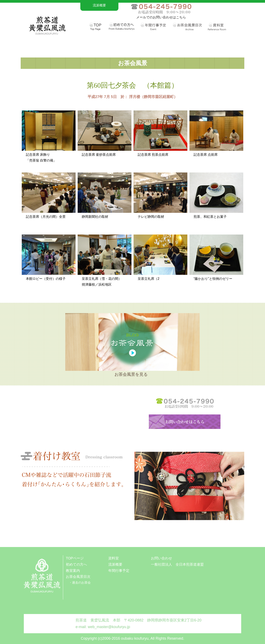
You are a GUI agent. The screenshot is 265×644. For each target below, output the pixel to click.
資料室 (114, 558)
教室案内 (73, 571)
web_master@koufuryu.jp (109, 627)
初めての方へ (76, 564)
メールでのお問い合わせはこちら (161, 17)
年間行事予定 (119, 571)
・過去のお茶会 (80, 582)
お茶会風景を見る (131, 374)
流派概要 (99, 5)
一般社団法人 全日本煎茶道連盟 (177, 564)
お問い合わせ (161, 558)
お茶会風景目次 (78, 577)
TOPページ (75, 558)
